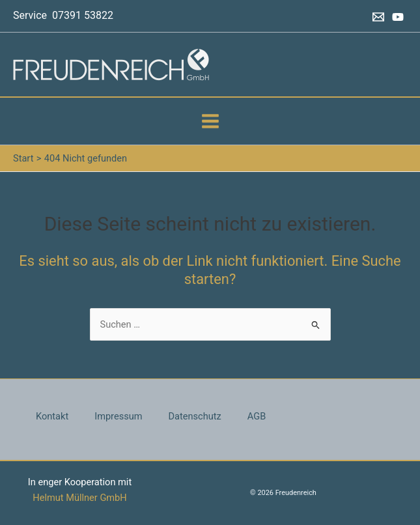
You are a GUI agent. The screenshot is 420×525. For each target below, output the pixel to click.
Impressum (118, 416)
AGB (257, 416)
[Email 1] (378, 17)
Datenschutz (195, 416)
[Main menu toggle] (210, 121)
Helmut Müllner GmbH (79, 498)
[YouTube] (398, 17)
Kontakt (52, 416)
